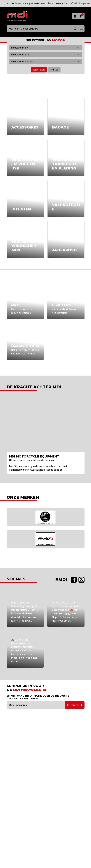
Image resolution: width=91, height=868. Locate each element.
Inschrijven (75, 705)
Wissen (54, 70)
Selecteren (39, 70)
